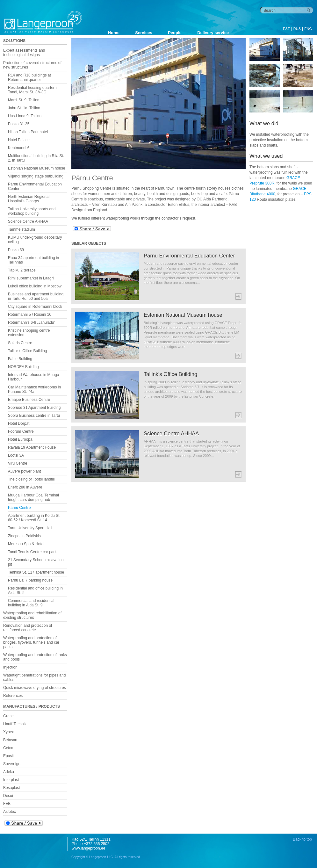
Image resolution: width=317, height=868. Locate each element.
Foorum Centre (21, 431)
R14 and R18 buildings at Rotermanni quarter (29, 77)
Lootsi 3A (16, 455)
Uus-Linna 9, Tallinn (25, 116)
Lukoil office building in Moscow (35, 286)
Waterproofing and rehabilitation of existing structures (32, 615)
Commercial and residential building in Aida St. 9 (31, 603)
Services (144, 33)
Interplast (11, 780)
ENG (308, 29)
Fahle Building (20, 359)
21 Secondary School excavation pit (36, 562)
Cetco (8, 748)
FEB (7, 804)
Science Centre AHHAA (28, 221)
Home (114, 33)
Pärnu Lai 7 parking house (30, 580)
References (13, 696)
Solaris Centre (20, 343)
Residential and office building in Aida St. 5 (35, 590)
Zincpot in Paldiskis (24, 536)
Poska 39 (16, 250)
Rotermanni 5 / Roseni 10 (30, 315)
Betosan (10, 740)
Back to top (302, 839)
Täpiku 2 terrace (22, 270)
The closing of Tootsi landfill (31, 479)
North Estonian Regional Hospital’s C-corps (29, 199)
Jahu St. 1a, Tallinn (24, 108)
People (175, 33)
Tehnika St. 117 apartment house (36, 572)
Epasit (8, 756)
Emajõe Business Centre (29, 400)
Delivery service (213, 33)
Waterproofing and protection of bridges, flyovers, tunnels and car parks (31, 642)
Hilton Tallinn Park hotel (28, 132)
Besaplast (12, 788)
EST (286, 29)
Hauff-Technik (15, 724)
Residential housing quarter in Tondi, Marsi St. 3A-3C (33, 90)
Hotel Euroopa (20, 439)
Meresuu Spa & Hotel (26, 544)
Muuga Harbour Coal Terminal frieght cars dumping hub (33, 497)
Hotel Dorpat (19, 423)
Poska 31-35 (19, 124)
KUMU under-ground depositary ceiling (35, 240)
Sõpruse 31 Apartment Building (34, 408)
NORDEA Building (23, 367)
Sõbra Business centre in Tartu (34, 416)
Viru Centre (18, 463)
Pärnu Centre (19, 508)
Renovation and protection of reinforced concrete (28, 628)
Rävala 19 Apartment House (32, 447)
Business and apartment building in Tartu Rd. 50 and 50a (36, 296)
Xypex (8, 732)
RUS (297, 29)
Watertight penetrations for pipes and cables (34, 677)
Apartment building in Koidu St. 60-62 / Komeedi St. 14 (34, 518)
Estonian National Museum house (36, 168)
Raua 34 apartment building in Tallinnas (33, 260)
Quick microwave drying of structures (35, 688)
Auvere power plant (24, 471)
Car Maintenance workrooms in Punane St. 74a (34, 389)
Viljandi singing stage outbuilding (36, 176)
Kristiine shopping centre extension (29, 333)
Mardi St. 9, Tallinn (24, 100)
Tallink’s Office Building (27, 351)
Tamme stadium (22, 229)
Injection (10, 667)
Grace (8, 716)
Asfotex (10, 812)
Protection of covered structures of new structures (32, 65)
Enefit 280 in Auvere (25, 487)
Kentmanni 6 (19, 148)
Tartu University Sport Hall (30, 528)
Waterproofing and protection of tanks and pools (35, 657)
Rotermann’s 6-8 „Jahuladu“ (32, 322)
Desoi (8, 796)
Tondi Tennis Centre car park (32, 552)
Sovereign (12, 764)
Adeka (9, 772)
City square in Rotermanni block (35, 307)
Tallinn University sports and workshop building (32, 211)
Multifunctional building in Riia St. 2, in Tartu (36, 158)
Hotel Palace (19, 140)
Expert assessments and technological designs (24, 53)
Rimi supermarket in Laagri (31, 278)
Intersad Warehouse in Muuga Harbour (33, 377)
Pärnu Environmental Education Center (35, 186)
